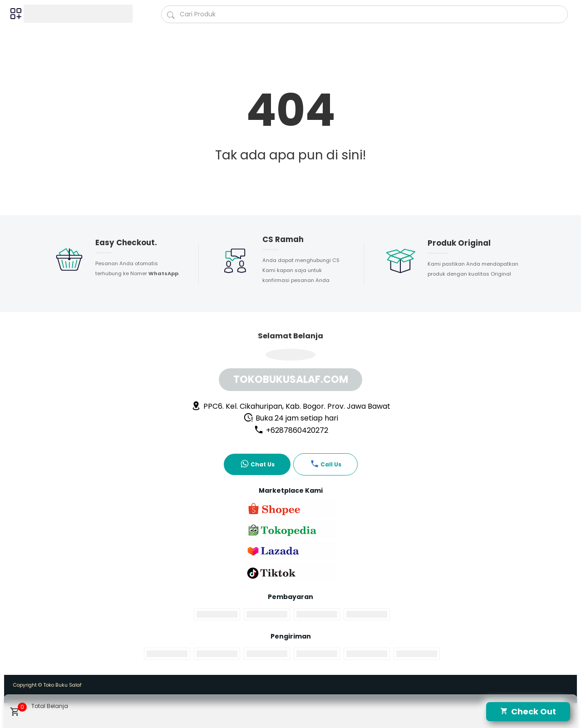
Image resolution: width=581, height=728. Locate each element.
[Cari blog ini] (365, 14)
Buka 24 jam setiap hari (291, 418)
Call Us (326, 464)
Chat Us (257, 464)
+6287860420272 (291, 430)
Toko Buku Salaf (63, 685)
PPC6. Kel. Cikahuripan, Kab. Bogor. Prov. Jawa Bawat (291, 406)
